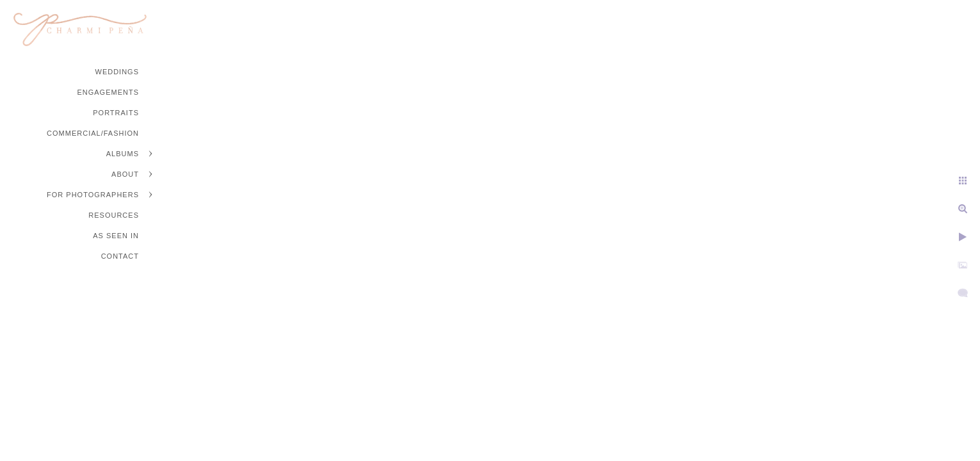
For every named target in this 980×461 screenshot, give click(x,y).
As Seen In (116, 236)
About (125, 174)
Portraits (116, 113)
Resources (114, 215)
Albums (123, 154)
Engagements (108, 92)
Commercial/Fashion (93, 133)
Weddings (117, 72)
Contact (120, 256)
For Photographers (93, 195)
